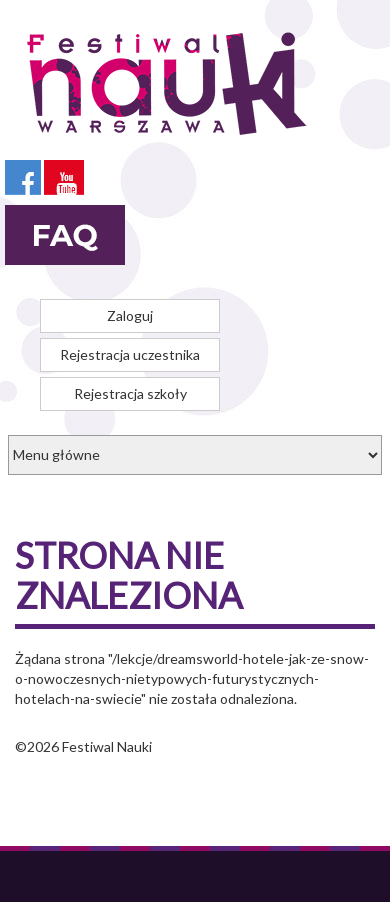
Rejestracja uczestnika (130, 354)
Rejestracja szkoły (130, 393)
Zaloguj (130, 315)
